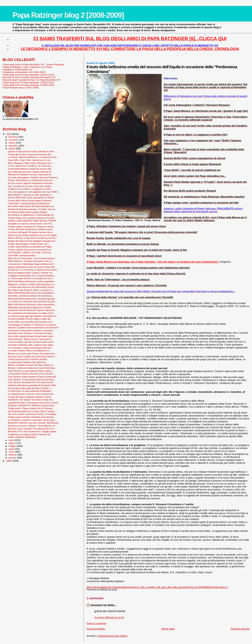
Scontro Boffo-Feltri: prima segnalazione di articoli (31, 198)
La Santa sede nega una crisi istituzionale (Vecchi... (32, 287)
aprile (12, 449)
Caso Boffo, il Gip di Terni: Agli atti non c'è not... (30, 160)
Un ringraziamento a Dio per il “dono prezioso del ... (32, 394)
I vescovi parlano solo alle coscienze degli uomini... (31, 342)
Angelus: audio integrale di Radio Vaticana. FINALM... (33, 221)
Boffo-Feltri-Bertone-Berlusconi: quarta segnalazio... (32, 281)
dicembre (13, 137)
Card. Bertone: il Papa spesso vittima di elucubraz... (32, 380)
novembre (14, 140)
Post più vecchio (240, 629)
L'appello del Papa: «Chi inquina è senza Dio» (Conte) (33, 403)
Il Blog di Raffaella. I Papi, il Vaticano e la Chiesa (27, 67)
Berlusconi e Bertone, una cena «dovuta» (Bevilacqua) (33, 423)
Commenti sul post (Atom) (113, 636)
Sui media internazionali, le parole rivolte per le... (30, 172)
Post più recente (96, 629)
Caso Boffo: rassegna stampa (22, 255)
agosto (12, 148)
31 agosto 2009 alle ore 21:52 (109, 617)
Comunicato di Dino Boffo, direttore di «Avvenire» (31, 330)
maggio (13, 446)
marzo (12, 452)
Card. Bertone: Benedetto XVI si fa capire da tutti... (31, 382)
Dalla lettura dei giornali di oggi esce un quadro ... (31, 307)
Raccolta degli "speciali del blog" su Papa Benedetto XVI (31, 80)
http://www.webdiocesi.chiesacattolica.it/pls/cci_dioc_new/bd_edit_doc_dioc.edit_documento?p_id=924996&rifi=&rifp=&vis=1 (157, 587)
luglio (12, 440)
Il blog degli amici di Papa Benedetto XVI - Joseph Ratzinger (33, 64)
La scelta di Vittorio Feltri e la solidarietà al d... (29, 351)
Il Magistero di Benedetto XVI (18, 70)
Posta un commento (96, 623)
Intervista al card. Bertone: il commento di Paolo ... (31, 333)
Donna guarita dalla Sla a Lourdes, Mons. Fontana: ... (33, 411)
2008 (9, 461)
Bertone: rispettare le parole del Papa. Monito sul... (31, 365)
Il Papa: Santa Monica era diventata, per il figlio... (31, 247)
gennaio (13, 458)
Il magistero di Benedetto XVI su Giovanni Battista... (32, 276)
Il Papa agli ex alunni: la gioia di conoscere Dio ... (31, 154)
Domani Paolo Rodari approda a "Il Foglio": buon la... (32, 209)
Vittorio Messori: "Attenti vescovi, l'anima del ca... (31, 339)
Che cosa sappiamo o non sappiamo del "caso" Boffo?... (34, 192)
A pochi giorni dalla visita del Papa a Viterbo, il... (30, 388)
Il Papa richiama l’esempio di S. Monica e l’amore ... (32, 227)
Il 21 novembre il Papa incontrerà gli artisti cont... (30, 348)
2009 (9, 134)
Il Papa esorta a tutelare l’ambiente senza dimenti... (32, 417)
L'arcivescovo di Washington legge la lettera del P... (31, 264)
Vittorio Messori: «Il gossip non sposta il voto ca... (31, 261)
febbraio (13, 455)
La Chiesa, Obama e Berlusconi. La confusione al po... (33, 157)
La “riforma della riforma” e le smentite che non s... (31, 278)
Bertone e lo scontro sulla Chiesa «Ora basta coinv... (32, 354)
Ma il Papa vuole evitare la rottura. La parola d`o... (31, 290)
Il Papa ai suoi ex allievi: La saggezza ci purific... (30, 189)
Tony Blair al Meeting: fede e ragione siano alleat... (31, 345)
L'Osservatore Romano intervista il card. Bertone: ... (32, 374)
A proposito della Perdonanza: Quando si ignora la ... (32, 310)
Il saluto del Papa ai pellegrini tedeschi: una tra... (30, 397)
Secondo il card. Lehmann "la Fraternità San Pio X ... (32, 429)
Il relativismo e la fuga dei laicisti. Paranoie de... (30, 434)
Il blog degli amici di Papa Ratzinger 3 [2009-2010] (28, 85)
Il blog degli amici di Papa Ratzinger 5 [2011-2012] (28, 75)
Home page (168, 629)
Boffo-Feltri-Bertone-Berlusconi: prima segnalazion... (32, 304)
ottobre (12, 143)
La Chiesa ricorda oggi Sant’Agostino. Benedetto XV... (33, 316)
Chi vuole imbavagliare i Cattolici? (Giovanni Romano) (33, 177)
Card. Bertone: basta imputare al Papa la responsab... (33, 377)
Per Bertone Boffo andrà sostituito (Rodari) (28, 212)
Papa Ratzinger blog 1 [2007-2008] (20, 87)
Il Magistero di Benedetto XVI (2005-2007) (24, 72)
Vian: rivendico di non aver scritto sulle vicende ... (31, 186)
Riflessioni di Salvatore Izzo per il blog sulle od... (30, 175)
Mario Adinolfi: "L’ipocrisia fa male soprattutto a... (30, 195)
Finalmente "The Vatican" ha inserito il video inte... (31, 400)
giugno (12, 443)
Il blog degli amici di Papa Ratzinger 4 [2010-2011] (28, 82)
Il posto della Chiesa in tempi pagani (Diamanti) (30, 201)
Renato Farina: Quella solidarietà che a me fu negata (32, 235)
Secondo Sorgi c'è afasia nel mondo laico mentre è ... (32, 357)
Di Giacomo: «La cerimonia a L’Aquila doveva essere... (33, 270)
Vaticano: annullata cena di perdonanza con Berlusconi (33, 328)
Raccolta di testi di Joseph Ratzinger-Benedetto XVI (29, 77)
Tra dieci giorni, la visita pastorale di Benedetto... (30, 391)
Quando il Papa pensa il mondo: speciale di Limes (31, 151)
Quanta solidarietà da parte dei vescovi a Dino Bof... (32, 267)
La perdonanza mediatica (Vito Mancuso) (27, 362)
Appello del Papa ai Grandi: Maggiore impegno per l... (33, 241)
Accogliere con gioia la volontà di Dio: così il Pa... (31, 224)
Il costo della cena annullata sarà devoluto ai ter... (31, 322)
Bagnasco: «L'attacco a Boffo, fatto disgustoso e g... (32, 284)
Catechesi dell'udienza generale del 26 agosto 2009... (33, 385)
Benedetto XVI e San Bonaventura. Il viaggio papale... (33, 431)
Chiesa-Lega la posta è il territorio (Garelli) (27, 359)
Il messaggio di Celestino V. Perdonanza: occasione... (33, 325)
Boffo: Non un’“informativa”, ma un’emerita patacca (31, 258)
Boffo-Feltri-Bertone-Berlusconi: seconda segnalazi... (32, 299)
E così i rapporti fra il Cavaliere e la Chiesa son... (30, 166)
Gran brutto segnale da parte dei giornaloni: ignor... (31, 336)
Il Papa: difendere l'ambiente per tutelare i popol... (31, 229)
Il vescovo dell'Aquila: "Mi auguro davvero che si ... (31, 232)
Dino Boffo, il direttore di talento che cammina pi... (31, 296)
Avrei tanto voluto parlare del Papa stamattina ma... (31, 206)
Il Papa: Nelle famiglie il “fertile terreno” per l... (29, 244)
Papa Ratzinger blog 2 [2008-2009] (68, 15)
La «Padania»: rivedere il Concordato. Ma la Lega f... (32, 420)
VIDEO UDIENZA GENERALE (22, 437)
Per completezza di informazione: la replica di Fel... (31, 313)
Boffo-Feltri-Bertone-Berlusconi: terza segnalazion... (32, 293)
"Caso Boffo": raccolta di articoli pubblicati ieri (29, 203)
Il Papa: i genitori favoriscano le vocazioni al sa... (30, 250)
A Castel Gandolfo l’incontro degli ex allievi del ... (30, 319)
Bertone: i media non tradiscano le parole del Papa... (32, 368)
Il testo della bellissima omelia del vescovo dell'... (30, 169)
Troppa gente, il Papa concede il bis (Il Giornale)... (31, 408)
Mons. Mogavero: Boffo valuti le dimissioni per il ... (31, 163)
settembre (14, 146)
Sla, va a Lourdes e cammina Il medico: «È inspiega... (33, 414)
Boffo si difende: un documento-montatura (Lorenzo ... (33, 238)
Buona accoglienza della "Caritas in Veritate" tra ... (31, 273)
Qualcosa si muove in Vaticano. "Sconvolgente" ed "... (33, 426)
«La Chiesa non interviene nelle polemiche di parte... (32, 301)
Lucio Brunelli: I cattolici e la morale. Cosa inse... (30, 252)
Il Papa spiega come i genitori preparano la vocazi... (32, 218)
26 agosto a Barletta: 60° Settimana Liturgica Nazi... (32, 405)
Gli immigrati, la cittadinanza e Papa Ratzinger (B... (31, 215)
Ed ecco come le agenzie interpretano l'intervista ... (31, 183)
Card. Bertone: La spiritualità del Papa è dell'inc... (31, 371)
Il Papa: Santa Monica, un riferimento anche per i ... (32, 180)
